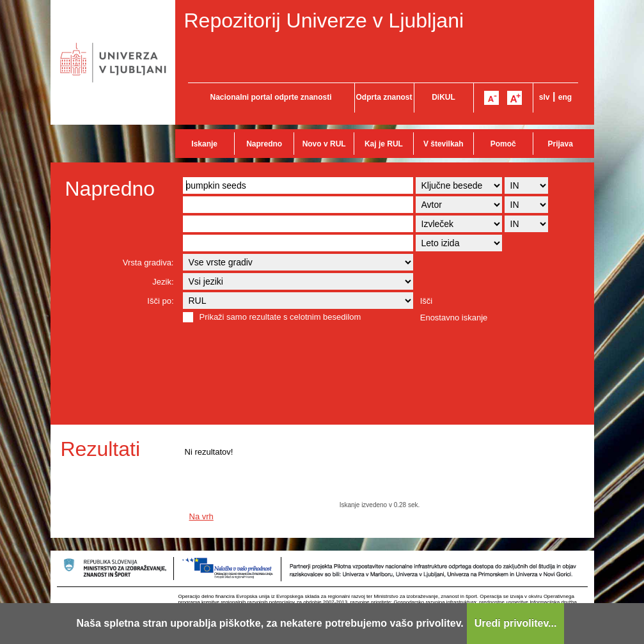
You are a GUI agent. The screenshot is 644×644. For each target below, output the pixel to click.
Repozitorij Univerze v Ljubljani (324, 20)
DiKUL (444, 97)
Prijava (561, 144)
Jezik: (163, 282)
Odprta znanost (384, 97)
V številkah (444, 144)
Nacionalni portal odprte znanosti (271, 97)
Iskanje (204, 144)
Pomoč (503, 144)
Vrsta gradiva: (148, 263)
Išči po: (160, 301)
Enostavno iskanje (454, 318)
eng (565, 97)
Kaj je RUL (384, 144)
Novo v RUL (324, 144)
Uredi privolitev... (516, 623)
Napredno (264, 144)
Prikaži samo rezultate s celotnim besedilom (280, 317)
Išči (427, 301)
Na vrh (201, 516)
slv (545, 97)
